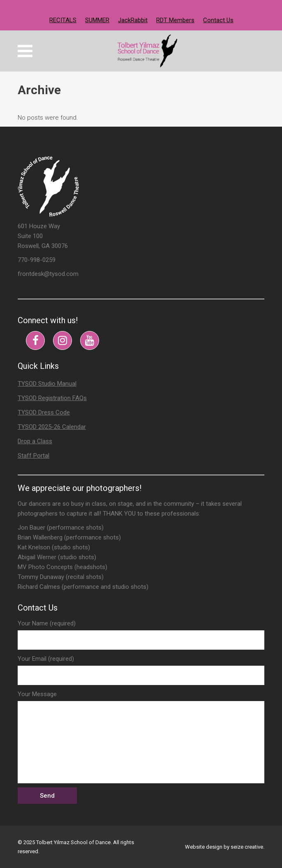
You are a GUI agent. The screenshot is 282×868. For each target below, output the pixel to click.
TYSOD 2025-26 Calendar (52, 427)
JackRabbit (133, 20)
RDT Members (175, 20)
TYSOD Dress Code (44, 412)
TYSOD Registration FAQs (52, 398)
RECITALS (63, 20)
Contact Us (218, 20)
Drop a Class (35, 441)
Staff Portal (34, 456)
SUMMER (97, 20)
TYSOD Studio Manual (47, 384)
